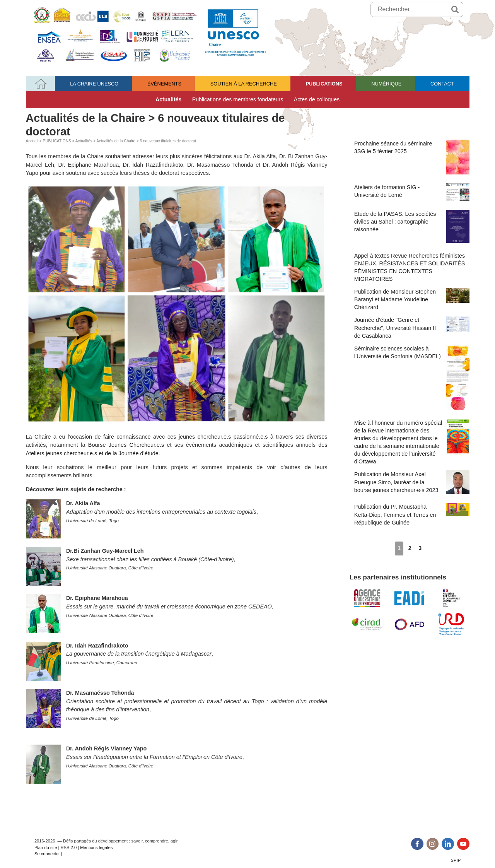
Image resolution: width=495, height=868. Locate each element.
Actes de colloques (317, 99)
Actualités (168, 99)
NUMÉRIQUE (386, 84)
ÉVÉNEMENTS (164, 84)
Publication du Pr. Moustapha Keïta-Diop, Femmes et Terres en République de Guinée (412, 514)
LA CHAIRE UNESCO (94, 84)
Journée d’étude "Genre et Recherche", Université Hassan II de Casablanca (412, 327)
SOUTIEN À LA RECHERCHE (244, 84)
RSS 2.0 (68, 847)
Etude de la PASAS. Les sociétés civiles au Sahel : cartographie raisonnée (412, 226)
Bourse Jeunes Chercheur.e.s (126, 445)
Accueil (32, 141)
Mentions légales (96, 847)
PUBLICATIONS (324, 84)
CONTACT (442, 84)
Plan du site (46, 847)
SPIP (456, 860)
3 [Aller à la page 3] (420, 548)
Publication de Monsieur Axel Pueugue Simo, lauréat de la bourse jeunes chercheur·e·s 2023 (412, 482)
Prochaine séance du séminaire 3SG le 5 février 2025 (412, 157)
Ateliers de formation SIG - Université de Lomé (412, 192)
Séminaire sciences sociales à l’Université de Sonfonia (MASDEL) (412, 377)
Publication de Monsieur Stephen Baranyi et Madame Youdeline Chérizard (412, 299)
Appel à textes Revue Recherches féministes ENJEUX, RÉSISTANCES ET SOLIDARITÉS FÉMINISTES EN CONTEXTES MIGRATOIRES (410, 267)
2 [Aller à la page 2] (410, 548)
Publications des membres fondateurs (238, 99)
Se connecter (47, 854)
